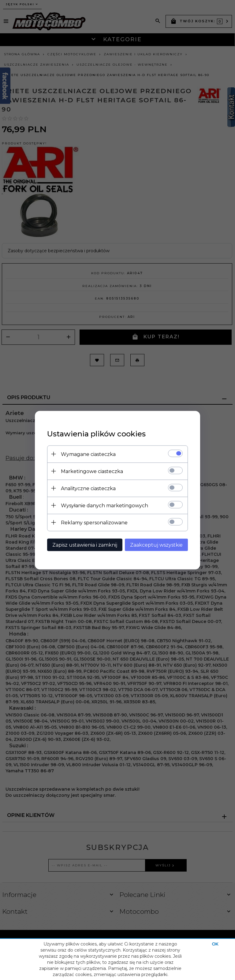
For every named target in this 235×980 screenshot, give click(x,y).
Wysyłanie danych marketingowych (104, 505)
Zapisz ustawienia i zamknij (85, 545)
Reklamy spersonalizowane (94, 522)
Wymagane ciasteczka (88, 454)
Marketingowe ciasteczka (92, 471)
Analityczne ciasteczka (88, 488)
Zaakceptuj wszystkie (156, 545)
